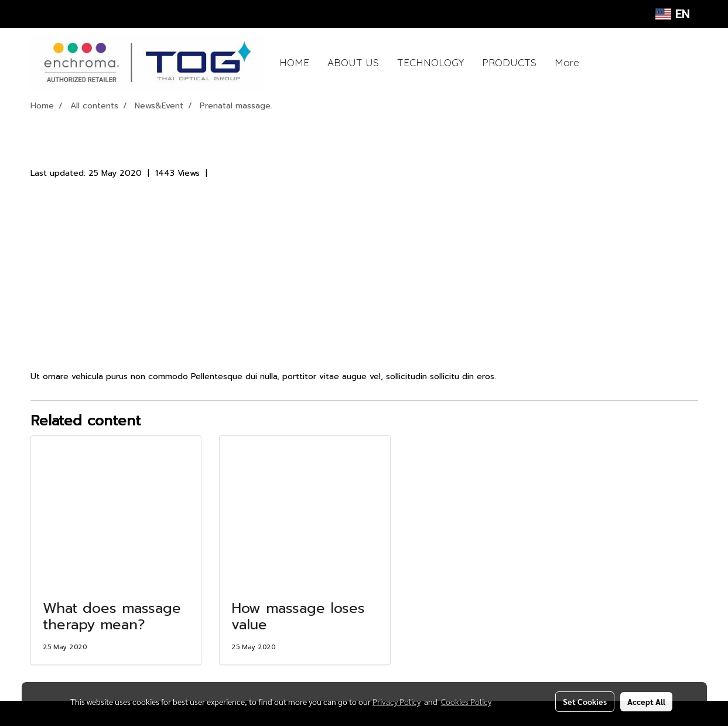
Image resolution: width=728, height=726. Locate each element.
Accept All (646, 701)
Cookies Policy (466, 701)
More (567, 62)
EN (672, 14)
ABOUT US (353, 62)
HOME (294, 62)
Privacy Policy (397, 701)
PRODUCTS (509, 62)
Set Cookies (585, 701)
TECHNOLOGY (430, 62)
